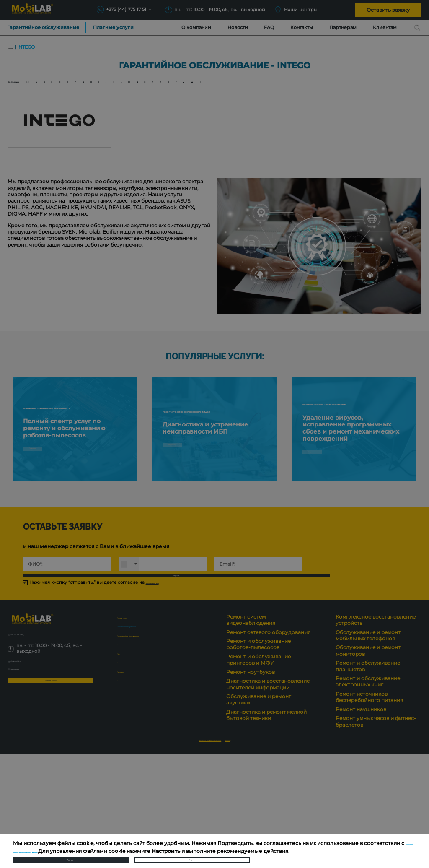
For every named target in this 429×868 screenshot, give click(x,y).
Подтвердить (71, 855)
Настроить (192, 855)
